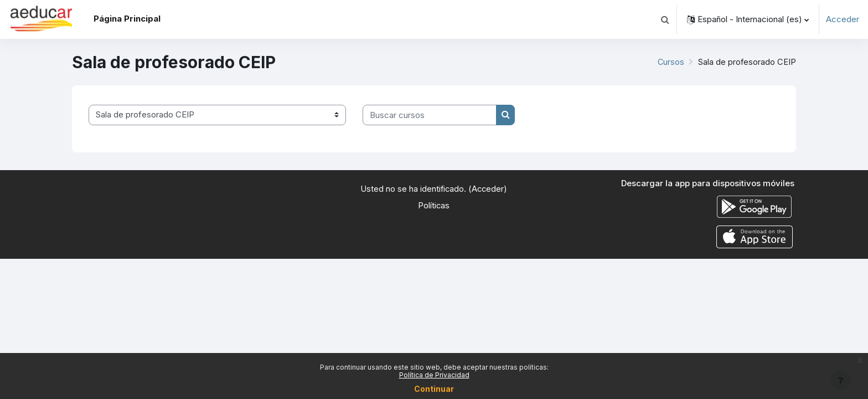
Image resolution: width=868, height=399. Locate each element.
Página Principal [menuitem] (127, 19)
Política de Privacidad (434, 375)
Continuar (434, 389)
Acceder (843, 19)
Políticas (434, 205)
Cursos (670, 62)
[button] (665, 19)
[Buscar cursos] (430, 115)
